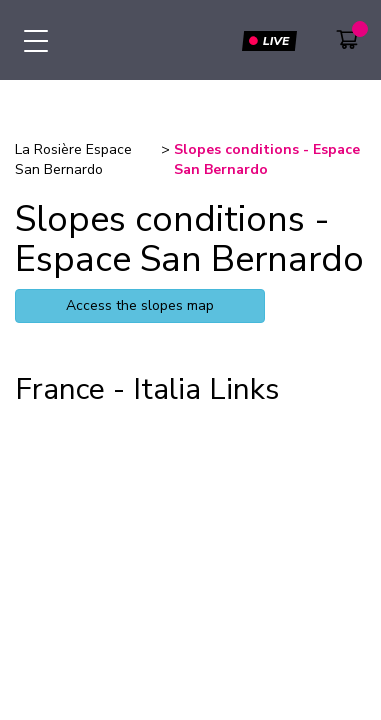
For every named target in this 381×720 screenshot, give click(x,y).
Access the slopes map (140, 305)
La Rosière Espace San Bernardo (73, 159)
